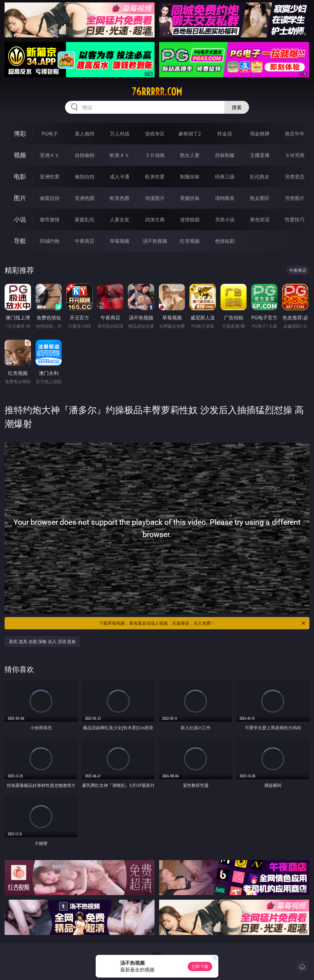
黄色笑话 (260, 219)
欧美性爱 (155, 177)
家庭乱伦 (85, 219)
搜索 (237, 107)
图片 (20, 198)
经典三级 (225, 177)
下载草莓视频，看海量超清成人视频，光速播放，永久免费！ (203, 623)
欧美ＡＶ (120, 155)
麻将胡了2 (190, 134)
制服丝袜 (190, 177)
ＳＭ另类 (295, 155)
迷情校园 (190, 219)
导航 (20, 241)
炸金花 (225, 134)
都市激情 (50, 219)
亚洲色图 (85, 198)
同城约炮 (50, 241)
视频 (20, 155)
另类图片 (295, 198)
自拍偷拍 (85, 155)
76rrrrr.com (157, 92)
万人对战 (120, 134)
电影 (20, 176)
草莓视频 (120, 241)
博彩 (20, 133)
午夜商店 (85, 241)
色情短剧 (225, 241)
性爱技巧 (295, 219)
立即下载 (200, 966)
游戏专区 (155, 134)
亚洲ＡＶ (50, 155)
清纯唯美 (225, 198)
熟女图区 (260, 198)
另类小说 (225, 219)
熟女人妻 (190, 155)
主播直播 (260, 155)
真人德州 (85, 134)
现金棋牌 (260, 134)
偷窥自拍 (50, 198)
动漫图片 (155, 198)
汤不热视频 (155, 241)
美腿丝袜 (190, 198)
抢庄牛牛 (295, 134)
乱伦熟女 (260, 177)
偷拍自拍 (85, 177)
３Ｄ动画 (155, 155)
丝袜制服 (225, 155)
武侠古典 (155, 219)
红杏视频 (190, 241)
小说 (20, 219)
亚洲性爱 (50, 177)
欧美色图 (120, 198)
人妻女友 (120, 219)
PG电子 (50, 134)
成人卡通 (120, 177)
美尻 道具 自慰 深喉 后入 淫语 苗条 (42, 641)
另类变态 (295, 177)
